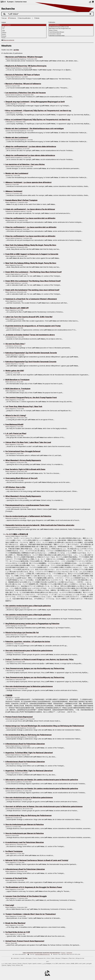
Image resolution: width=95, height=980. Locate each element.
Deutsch (24, 34)
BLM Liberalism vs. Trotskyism (18, 389)
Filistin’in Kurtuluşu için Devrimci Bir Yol (22, 633)
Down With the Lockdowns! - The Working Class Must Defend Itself (34, 272)
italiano (68, 964)
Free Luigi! (10, 905)
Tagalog (9, 965)
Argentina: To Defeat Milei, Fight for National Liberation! (29, 753)
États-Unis (72, 958)
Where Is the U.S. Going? (16, 415)
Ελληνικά (24, 36)
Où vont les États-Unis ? (15, 344)
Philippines (65, 958)
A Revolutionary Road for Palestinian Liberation (25, 744)
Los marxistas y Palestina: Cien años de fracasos (26, 93)
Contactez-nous (21, 2)
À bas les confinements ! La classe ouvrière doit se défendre (30, 218)
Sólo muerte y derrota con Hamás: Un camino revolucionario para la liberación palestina (42, 780)
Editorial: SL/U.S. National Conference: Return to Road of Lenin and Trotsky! (37, 860)
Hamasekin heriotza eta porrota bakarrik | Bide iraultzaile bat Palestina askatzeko (40, 525)
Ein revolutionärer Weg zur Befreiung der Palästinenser (29, 735)
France (35, 958)
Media (37, 18)
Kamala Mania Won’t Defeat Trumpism (21, 200)
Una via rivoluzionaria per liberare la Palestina (25, 824)
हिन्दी (57, 964)
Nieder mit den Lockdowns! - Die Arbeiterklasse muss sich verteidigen (35, 128)
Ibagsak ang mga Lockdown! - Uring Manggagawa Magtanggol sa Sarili (35, 102)
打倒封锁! (9, 695)
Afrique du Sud (80, 958)
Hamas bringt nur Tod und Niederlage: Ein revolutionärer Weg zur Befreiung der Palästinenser (45, 726)
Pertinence (13, 18)
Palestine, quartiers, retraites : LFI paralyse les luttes (28, 642)
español (35, 964)
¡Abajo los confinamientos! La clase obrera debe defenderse (30, 155)
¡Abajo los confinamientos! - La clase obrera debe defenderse (31, 146)
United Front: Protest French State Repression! (25, 941)
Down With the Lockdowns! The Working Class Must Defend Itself (33, 281)
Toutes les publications (71, 25)
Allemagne (29, 958)
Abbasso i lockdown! (14, 191)
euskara (39, 964)
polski (84, 964)
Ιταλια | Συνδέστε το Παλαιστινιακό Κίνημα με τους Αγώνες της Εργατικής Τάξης (40, 659)
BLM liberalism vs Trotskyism (17, 380)
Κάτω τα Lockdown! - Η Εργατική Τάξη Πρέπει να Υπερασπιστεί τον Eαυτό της (38, 111)
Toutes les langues (24, 25)
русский (4, 965)
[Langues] (90, 2)
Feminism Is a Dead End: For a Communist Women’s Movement (31, 299)
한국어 (76, 964)
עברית (53, 964)
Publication (52, 22)
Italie (53, 958)
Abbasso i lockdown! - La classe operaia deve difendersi (28, 182)
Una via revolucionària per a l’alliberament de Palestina (28, 516)
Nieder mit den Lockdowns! (17, 137)
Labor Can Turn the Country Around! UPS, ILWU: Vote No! (29, 317)
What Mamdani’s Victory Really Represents (23, 460)
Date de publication (25, 18)
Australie (16, 958)
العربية (24, 27)
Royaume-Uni (42, 958)
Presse (63, 953)
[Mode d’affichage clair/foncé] (93, 2)
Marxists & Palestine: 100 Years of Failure (23, 75)
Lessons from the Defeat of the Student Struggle (26, 896)
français (49, 964)
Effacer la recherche (8, 40)
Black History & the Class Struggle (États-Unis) (71, 29)
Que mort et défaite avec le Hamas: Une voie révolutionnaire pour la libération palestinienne (44, 806)
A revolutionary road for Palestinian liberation (25, 842)
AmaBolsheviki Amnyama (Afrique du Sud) (71, 27)
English (30, 964)
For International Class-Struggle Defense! (23, 451)
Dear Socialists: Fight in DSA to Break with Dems (25, 469)
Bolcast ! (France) (71, 30)
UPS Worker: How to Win (15, 487)
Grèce (49, 958)
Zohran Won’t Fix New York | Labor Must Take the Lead (28, 442)
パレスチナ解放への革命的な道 (17, 534)
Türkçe (13, 965)
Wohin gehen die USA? (15, 371)
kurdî (80, 964)
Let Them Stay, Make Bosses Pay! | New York (24, 406)
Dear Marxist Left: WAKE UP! (17, 308)
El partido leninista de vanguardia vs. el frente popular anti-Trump (33, 326)
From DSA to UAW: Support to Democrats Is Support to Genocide (32, 254)
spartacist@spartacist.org (42, 954)
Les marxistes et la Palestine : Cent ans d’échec (25, 164)
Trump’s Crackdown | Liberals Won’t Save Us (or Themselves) (31, 914)
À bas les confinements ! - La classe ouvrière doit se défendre (31, 227)
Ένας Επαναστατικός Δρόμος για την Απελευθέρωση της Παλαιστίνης (35, 668)
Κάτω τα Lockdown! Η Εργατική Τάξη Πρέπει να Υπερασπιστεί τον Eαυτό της (38, 119)
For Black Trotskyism (14, 851)
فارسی (44, 964)
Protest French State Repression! (19, 717)
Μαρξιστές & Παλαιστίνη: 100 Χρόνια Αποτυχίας (26, 66)
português (89, 964)
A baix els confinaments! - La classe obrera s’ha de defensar (30, 209)
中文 (22, 965)
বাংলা (24, 29)
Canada (22, 958)
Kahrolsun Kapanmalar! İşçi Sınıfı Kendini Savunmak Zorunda (31, 362)
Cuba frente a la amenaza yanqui (71, 36)
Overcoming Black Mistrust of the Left (22, 478)
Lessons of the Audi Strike (16, 878)
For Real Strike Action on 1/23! (18, 932)
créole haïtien (62, 964)
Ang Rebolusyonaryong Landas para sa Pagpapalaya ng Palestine (32, 624)
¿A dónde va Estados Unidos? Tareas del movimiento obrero (30, 335)
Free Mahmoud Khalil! (14, 424)
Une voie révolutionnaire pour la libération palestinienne (29, 651)
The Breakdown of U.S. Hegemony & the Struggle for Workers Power (34, 887)
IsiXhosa (18, 965)
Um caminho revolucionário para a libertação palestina (28, 606)
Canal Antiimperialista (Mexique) (71, 32)
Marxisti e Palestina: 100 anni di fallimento (23, 84)
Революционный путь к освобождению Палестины (27, 505)
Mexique (58, 958)
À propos (10, 2)
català (24, 31)
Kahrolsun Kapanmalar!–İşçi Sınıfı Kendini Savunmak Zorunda (31, 353)
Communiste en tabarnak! (71, 34)
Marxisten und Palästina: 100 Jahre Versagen (24, 57)
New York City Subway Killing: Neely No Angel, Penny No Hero (31, 245)
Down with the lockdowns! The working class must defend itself (32, 290)
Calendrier (69, 953)
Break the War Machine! (15, 923)
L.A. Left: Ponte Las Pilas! (16, 433)
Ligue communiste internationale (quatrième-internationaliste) (41, 953)
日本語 (72, 964)
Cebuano (24, 33)
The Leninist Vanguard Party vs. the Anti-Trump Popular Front (31, 397)
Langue (4, 22)
